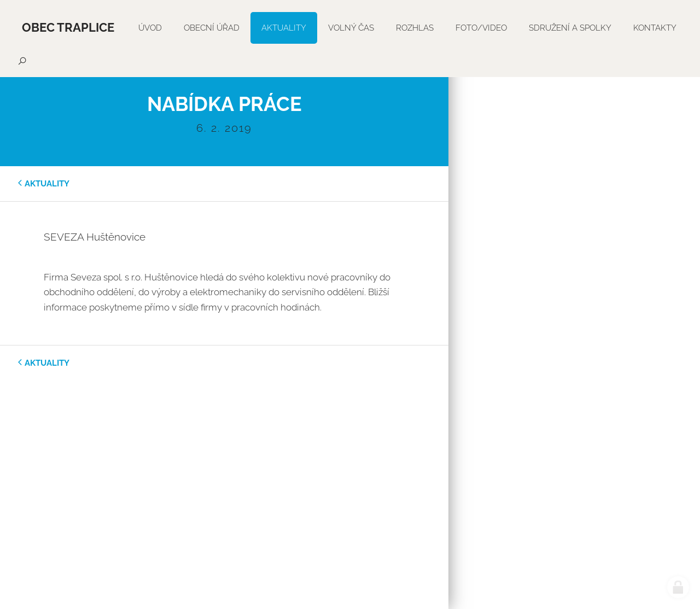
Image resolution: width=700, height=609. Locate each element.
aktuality (47, 184)
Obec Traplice (68, 27)
